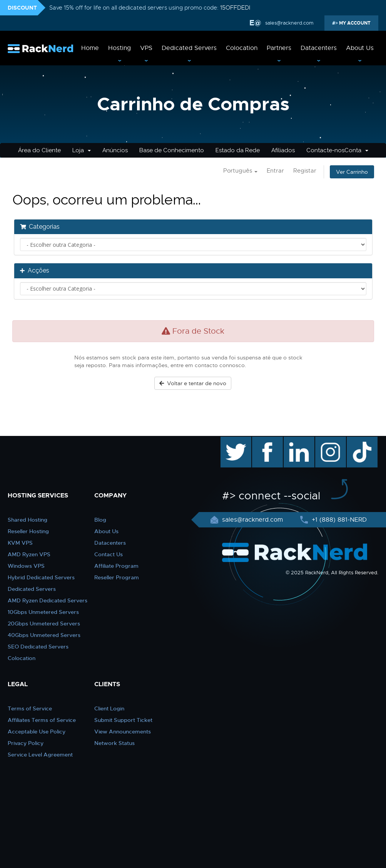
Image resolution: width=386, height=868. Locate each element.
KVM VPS (20, 543)
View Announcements (123, 732)
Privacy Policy (26, 743)
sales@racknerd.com (289, 23)
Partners (279, 48)
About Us (360, 48)
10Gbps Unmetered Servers (43, 612)
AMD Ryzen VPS (29, 554)
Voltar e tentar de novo (193, 383)
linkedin (295, 441)
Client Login (109, 708)
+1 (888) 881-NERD (338, 520)
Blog (100, 520)
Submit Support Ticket (123, 720)
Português (240, 171)
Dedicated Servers (189, 48)
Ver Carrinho (352, 172)
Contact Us (109, 554)
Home (90, 48)
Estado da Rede (238, 150)
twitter (230, 441)
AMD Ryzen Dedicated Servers (48, 600)
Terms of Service (30, 708)
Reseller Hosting (28, 531)
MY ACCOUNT (354, 23)
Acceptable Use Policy (37, 732)
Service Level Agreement (40, 755)
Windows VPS (26, 566)
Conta (356, 150)
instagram (330, 441)
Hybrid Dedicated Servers (41, 577)
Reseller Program (117, 577)
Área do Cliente (39, 150)
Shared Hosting (28, 520)
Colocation (242, 48)
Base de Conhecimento (172, 150)
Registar (305, 171)
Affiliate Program (116, 566)
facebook (266, 441)
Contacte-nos (325, 150)
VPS (146, 48)
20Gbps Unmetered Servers (44, 624)
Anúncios (115, 150)
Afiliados (283, 150)
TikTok (357, 441)
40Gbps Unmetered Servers (44, 635)
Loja (82, 150)
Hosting (119, 48)
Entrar (275, 171)
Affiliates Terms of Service (42, 720)
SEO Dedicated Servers (38, 647)
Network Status (114, 743)
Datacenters (319, 48)
